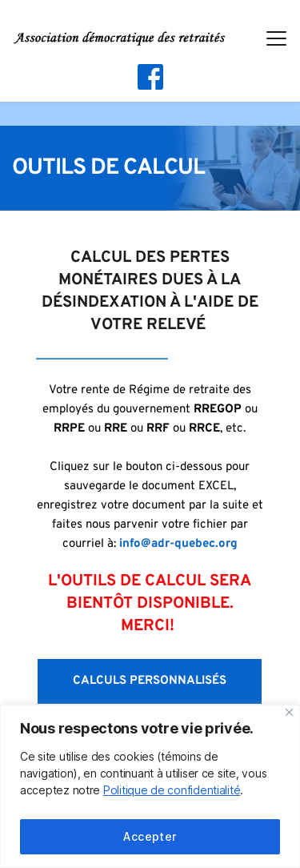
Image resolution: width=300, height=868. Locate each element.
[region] (150, 786)
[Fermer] (289, 712)
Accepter (150, 836)
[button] (276, 38)
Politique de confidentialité (172, 790)
